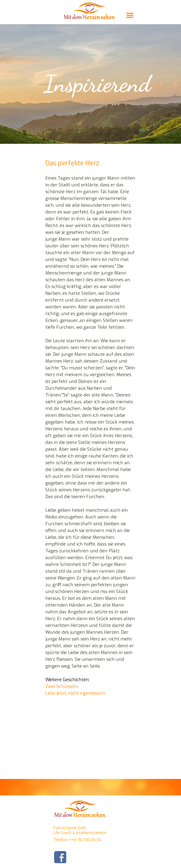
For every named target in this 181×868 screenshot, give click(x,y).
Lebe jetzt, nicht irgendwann (75, 693)
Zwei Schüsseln (62, 686)
